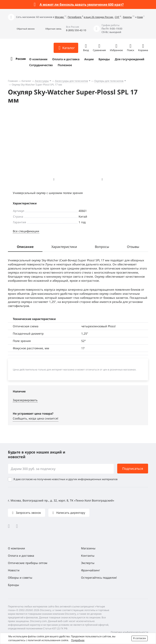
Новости (14, 570)
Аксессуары (42, 81)
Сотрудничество (41, 65)
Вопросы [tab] (102, 247)
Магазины (88, 548)
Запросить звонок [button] (28, 513)
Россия (21, 59)
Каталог (26, 81)
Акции (89, 59)
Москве (60, 17)
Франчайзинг (90, 570)
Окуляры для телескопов (109, 81)
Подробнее (78, 640)
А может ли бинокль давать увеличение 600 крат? (82, 4)
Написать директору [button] (70, 513)
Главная (13, 81)
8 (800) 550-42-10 (76, 30)
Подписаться (133, 469)
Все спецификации (26, 231)
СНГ (117, 17)
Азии (140, 17)
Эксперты (88, 563)
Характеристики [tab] (64, 247)
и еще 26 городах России (99, 17)
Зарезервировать (25, 400)
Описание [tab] (25, 247)
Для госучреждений (129, 59)
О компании (38, 59)
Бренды (104, 59)
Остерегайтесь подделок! (99, 578)
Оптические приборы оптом (28, 563)
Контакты (88, 556)
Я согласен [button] (140, 638)
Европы (127, 17)
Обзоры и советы (20, 578)
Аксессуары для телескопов (71, 81)
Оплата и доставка (66, 59)
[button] (21, 29)
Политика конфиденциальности (129, 632)
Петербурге (75, 17)
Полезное (65, 65)
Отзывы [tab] (133, 247)
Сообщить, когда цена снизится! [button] (36, 418)
